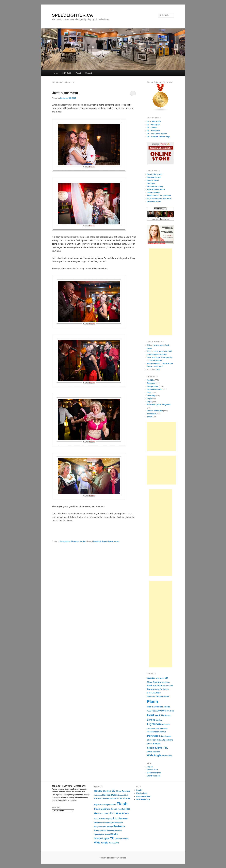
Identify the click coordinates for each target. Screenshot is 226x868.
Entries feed (152, 770)
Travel (150, 417)
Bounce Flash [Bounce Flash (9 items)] (168, 686)
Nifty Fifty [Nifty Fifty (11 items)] (166, 724)
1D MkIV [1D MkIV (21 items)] (151, 678)
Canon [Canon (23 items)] (150, 689)
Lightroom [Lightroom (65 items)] (154, 724)
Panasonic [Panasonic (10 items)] (164, 728)
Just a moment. (66, 93)
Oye (149, 351)
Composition (65, 541)
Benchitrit (97, 541)
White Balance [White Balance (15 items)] (153, 752)
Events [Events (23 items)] (157, 693)
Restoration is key (155, 186)
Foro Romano (156, 360)
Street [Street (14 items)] (150, 744)
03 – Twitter (152, 128)
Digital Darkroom (155, 389)
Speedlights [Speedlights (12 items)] (168, 740)
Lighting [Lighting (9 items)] (159, 720)
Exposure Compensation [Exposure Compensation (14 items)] (158, 696)
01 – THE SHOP (154, 121)
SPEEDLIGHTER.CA (72, 15)
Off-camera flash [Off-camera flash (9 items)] (153, 728)
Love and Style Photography (160, 357)
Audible (150, 380)
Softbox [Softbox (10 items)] (160, 740)
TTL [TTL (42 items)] (165, 748)
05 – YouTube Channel (157, 134)
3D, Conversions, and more (159, 199)
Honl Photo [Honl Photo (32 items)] (161, 715)
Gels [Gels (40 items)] (163, 711)
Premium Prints (154, 202)
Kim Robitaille (153, 363)
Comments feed (154, 773)
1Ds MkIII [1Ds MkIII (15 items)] (160, 678)
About (78, 73)
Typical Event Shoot (156, 189)
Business (151, 383)
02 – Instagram (154, 125)
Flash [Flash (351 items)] (153, 701)
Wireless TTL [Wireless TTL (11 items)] (167, 756)
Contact (89, 73)
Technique (152, 414)
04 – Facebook (154, 131)
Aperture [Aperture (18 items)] (157, 682)
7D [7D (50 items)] (166, 678)
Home (55, 73)
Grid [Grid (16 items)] (172, 711)
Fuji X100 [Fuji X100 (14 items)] (156, 711)
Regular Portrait (154, 177)
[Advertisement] (161, 292)
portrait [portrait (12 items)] (163, 732)
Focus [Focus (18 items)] (167, 707)
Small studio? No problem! (159, 196)
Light (149, 401)
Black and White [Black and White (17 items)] (155, 686)
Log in (150, 767)
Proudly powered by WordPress (113, 858)
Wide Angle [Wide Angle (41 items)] (154, 755)
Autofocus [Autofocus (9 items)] (166, 682)
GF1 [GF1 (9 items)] (168, 711)
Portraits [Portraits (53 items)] (153, 736)
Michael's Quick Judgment (159, 404)
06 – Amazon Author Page (158, 137)
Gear (149, 392)
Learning (151, 395)
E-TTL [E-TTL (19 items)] (150, 693)
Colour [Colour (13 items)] (166, 689)
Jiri (148, 345)
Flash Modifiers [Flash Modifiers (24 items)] (155, 707)
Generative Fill (154, 192)
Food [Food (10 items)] (149, 711)
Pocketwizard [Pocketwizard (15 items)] (153, 732)
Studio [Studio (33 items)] (157, 744)
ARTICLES (67, 73)
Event (105, 541)
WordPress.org (154, 776)
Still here (151, 183)
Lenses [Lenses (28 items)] (151, 720)
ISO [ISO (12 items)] (170, 716)
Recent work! (153, 180)
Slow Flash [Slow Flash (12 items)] (152, 740)
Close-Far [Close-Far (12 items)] (158, 689)
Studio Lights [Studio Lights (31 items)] (155, 748)
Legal (149, 398)
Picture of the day (78, 541)
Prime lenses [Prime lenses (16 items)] (165, 736)
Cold (158, 370)
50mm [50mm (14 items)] (150, 682)
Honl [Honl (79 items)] (150, 715)
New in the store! (155, 174)
